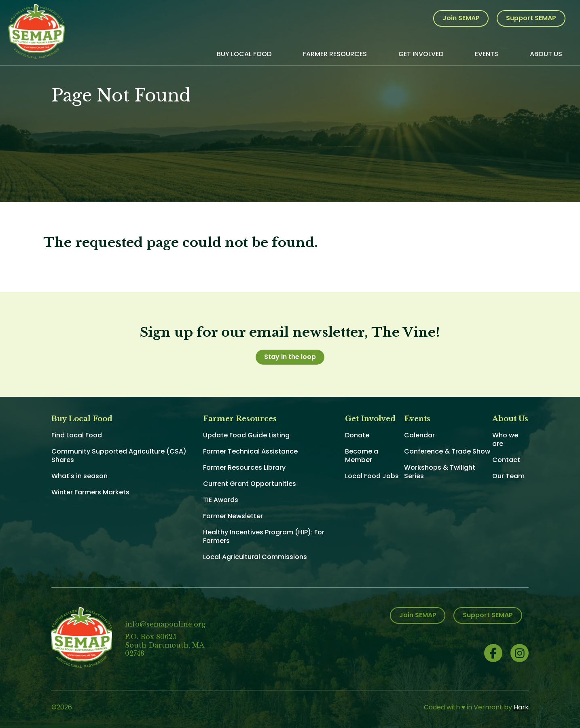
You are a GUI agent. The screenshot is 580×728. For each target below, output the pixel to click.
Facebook (493, 653)
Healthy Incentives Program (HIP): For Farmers (264, 536)
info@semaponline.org (165, 624)
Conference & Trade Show (447, 451)
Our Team (508, 476)
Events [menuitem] (487, 54)
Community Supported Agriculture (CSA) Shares (119, 456)
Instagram (520, 653)
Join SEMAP (461, 18)
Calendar (419, 435)
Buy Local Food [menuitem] (244, 54)
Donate (357, 435)
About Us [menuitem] (546, 54)
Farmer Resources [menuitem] (335, 54)
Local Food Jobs (372, 476)
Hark (521, 707)
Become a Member (362, 456)
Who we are (505, 439)
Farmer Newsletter (233, 516)
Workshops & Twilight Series (440, 472)
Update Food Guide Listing (246, 435)
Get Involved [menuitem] (421, 54)
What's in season (79, 476)
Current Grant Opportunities (250, 484)
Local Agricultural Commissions (255, 557)
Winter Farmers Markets (90, 492)
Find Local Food (77, 435)
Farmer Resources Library (244, 467)
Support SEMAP (531, 18)
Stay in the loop (290, 357)
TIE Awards (221, 500)
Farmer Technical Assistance (250, 451)
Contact (506, 460)
